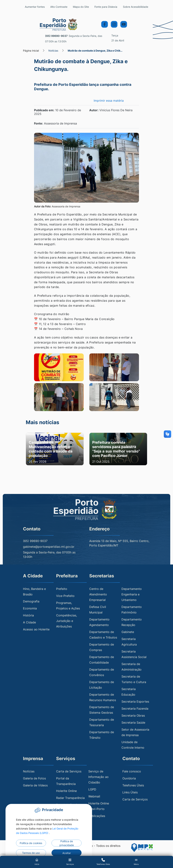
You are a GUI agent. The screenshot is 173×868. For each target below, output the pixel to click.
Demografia (31, 601)
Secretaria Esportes (135, 702)
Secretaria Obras (133, 716)
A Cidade (29, 622)
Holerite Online (66, 791)
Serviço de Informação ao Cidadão (98, 777)
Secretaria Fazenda (135, 709)
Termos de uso (31, 853)
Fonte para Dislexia (106, 7)
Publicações (97, 816)
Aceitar (67, 853)
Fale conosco (132, 771)
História (28, 615)
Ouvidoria (129, 778)
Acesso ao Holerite (36, 629)
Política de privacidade (67, 843)
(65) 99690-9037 (56, 36)
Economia (30, 608)
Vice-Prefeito (65, 596)
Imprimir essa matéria (109, 101)
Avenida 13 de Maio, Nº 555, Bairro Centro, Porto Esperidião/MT (119, 543)
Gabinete (128, 632)
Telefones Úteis (133, 785)
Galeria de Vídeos (35, 785)
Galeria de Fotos (34, 778)
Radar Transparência (70, 798)
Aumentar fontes (35, 7)
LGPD (92, 790)
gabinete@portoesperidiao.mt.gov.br (49, 547)
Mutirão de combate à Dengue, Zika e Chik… (95, 51)
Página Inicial (31, 51)
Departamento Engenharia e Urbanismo (132, 594)
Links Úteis (130, 792)
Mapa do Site (81, 7)
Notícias (53, 51)
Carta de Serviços (69, 771)
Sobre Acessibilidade (136, 7)
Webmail (94, 797)
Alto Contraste (59, 7)
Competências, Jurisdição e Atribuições (67, 621)
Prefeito (62, 589)
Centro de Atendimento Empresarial (98, 594)
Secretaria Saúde (133, 723)
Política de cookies (31, 843)
